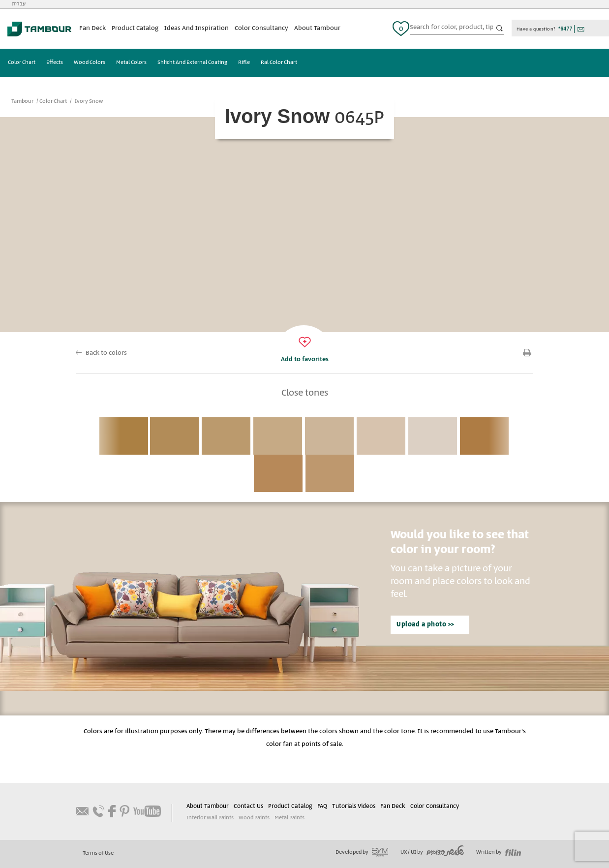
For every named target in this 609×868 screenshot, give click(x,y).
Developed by (362, 852)
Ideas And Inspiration (197, 28)
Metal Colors (131, 62)
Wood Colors (90, 62)
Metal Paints (289, 818)
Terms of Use (98, 853)
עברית (19, 4)
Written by (499, 852)
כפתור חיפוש (500, 29)
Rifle (244, 62)
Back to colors (106, 353)
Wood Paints (254, 818)
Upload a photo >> (426, 625)
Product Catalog (135, 28)
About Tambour (317, 28)
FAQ (322, 806)
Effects (55, 62)
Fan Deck (92, 28)
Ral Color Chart (279, 62)
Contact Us (248, 806)
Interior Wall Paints (210, 818)
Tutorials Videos (354, 806)
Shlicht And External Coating (192, 62)
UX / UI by (432, 852)
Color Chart (22, 62)
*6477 (565, 29)
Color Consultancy (261, 28)
